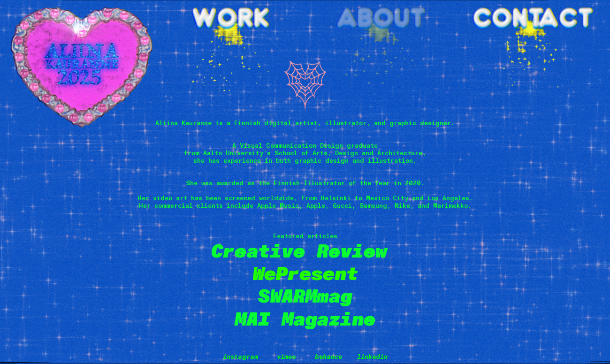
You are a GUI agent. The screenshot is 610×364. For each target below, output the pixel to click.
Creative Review (305, 251)
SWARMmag (305, 296)
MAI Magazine (305, 319)
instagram (240, 357)
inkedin (374, 357)
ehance (332, 357)
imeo (288, 357)
